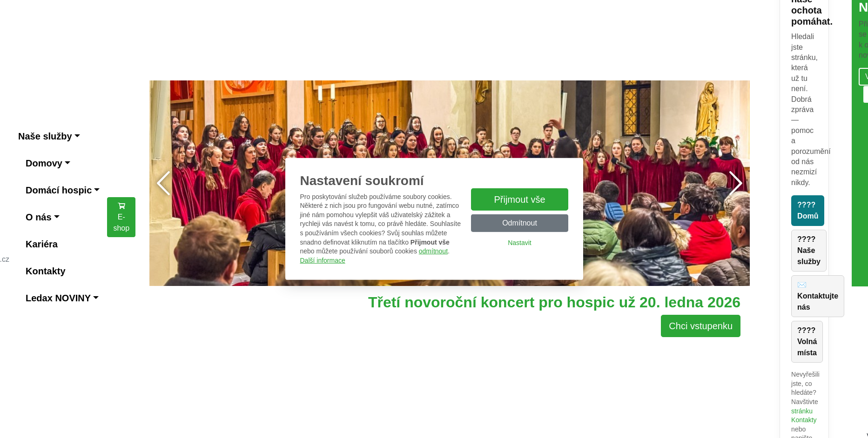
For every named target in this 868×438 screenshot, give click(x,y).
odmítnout (433, 251)
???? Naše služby (809, 250)
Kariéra (42, 244)
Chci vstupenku (701, 326)
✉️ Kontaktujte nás (818, 296)
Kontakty (46, 271)
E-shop (121, 217)
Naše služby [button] (45, 136)
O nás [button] (39, 217)
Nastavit (520, 243)
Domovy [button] (44, 163)
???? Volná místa (807, 342)
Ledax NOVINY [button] (58, 298)
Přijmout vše (519, 199)
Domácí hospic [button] (59, 190)
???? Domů (808, 210)
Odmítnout (520, 223)
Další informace (323, 260)
